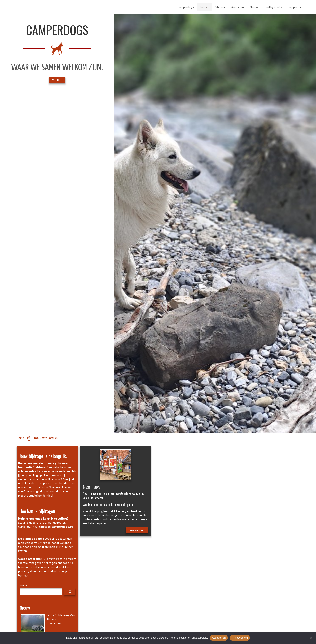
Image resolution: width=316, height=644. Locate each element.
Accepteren (219, 638)
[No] (311, 638)
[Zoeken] (70, 592)
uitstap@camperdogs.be (56, 526)
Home (20, 438)
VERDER (57, 80)
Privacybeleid (240, 638)
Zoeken (24, 585)
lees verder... (137, 530)
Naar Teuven (93, 487)
